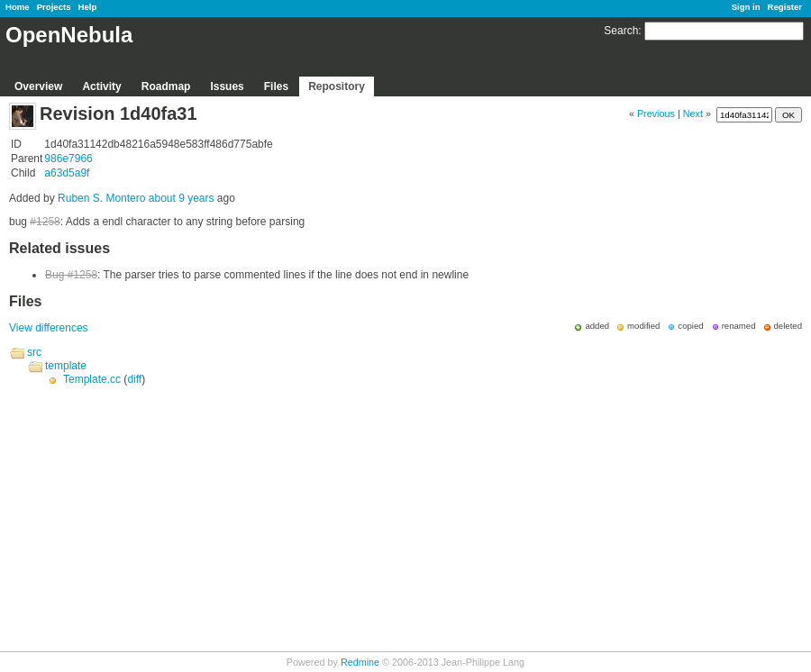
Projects (54, 7)
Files (276, 86)
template (66, 366)
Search (621, 31)
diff (134, 379)
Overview (38, 86)
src (34, 352)
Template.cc (92, 379)
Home (18, 7)
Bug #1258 (71, 275)
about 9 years (182, 198)
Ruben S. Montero (101, 198)
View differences (49, 328)
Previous (656, 114)
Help (88, 7)
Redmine (360, 662)
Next (693, 114)
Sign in (746, 7)
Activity (101, 86)
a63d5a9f (67, 173)
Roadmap (166, 86)
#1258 (45, 222)
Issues (227, 86)
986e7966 (68, 159)
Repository (337, 86)
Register (785, 7)
